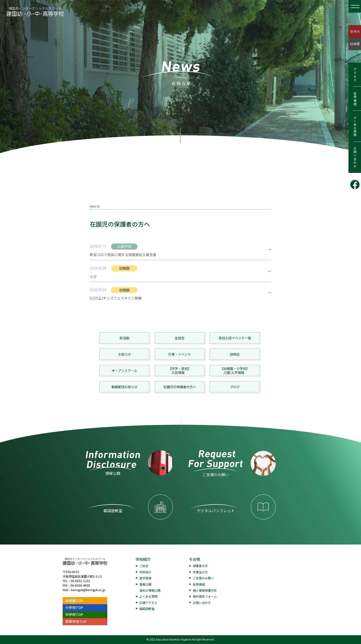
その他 (195, 559)
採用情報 (355, 99)
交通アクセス (148, 603)
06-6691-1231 (80, 581)
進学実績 (145, 578)
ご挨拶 (144, 566)
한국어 (355, 31)
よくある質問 (355, 126)
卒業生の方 (200, 572)
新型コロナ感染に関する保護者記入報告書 (123, 255)
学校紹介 (143, 559)
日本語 (355, 44)
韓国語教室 (147, 609)
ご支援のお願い (203, 578)
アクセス (355, 75)
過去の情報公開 (150, 590)
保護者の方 (200, 566)
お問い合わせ (355, 157)
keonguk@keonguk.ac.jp (88, 590)
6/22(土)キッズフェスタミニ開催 (116, 298)
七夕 (93, 276)
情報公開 (145, 584)
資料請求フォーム (205, 596)
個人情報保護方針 (205, 590)
